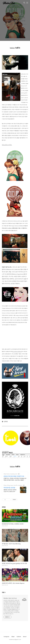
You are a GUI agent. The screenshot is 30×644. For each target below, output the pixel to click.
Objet (13, 637)
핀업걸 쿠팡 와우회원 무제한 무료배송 (14, 476)
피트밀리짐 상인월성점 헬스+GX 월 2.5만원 (10, 488)
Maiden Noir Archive (10, 598)
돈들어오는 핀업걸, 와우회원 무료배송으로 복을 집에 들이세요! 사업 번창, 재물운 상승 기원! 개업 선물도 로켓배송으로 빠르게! (15, 479)
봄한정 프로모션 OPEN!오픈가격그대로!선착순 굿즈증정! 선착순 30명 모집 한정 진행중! (10, 491)
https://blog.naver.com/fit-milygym (13, 485)
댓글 (4, 592)
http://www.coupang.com (10, 474)
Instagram (6, 637)
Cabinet (19, 637)
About (25, 637)
